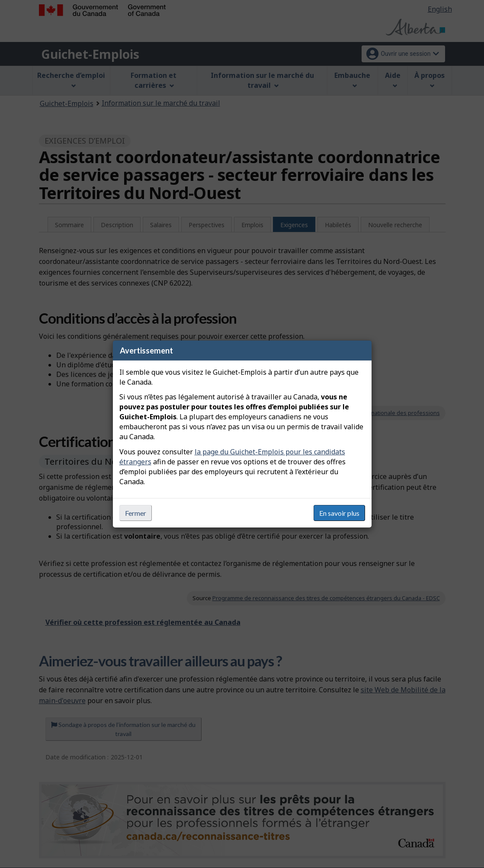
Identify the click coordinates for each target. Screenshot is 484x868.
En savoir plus (339, 513)
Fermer (136, 513)
